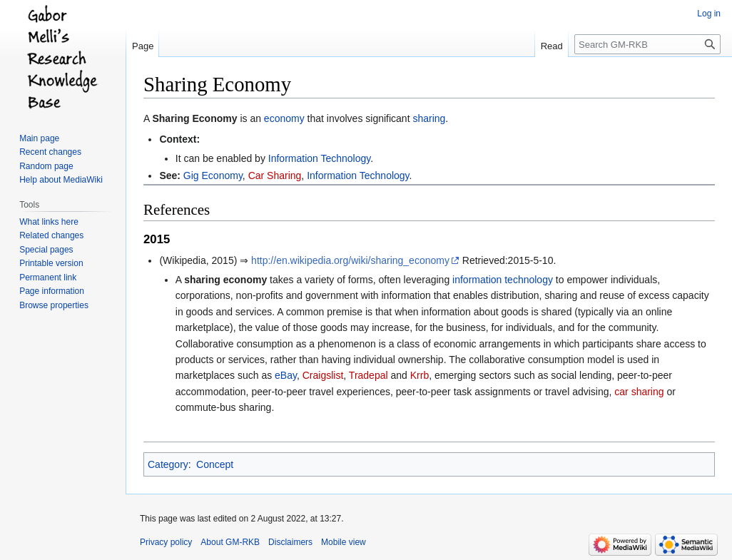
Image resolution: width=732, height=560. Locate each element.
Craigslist (323, 375)
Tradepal (368, 375)
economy (284, 118)
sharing (429, 118)
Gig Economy (213, 175)
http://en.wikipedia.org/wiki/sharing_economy (350, 260)
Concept (215, 464)
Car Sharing (275, 175)
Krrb (420, 375)
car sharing (639, 392)
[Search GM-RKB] (647, 44)
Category (168, 464)
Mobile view (344, 542)
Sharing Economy (194, 118)
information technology (503, 280)
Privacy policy (166, 542)
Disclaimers (290, 542)
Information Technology (319, 158)
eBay (286, 375)
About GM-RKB (230, 542)
